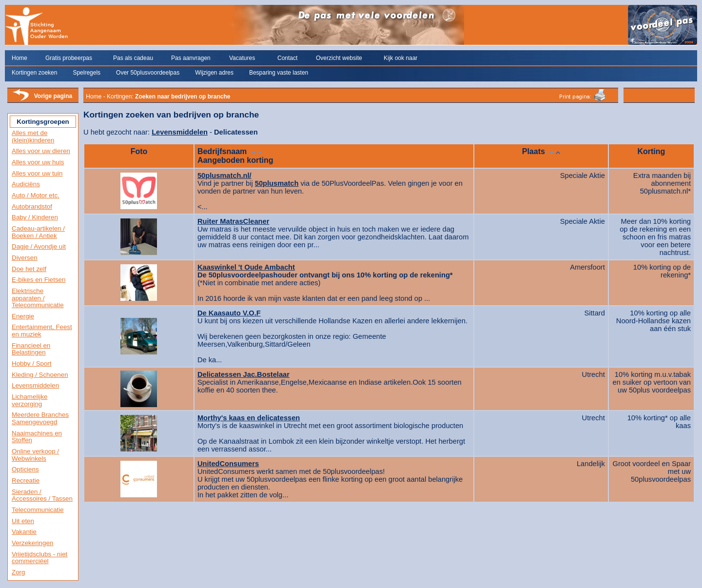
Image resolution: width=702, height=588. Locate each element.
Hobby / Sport (32, 363)
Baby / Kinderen (35, 217)
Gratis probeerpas (69, 58)
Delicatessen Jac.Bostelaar (244, 374)
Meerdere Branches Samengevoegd (40, 418)
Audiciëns (26, 184)
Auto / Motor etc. (36, 195)
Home (19, 58)
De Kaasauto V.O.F (229, 313)
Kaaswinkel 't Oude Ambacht (246, 267)
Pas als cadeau (133, 58)
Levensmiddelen (35, 385)
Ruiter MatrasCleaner (233, 221)
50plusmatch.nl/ (224, 176)
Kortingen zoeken (34, 73)
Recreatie (26, 480)
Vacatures (242, 58)
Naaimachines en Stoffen (37, 437)
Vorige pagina (53, 96)
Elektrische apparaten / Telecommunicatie (38, 298)
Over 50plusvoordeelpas (148, 73)
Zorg (18, 572)
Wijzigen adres (214, 73)
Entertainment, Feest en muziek (42, 331)
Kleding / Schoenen (40, 375)
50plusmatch (277, 183)
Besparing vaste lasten (279, 73)
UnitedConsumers (228, 464)
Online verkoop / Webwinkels (35, 455)
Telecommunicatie (38, 510)
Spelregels (87, 73)
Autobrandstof (32, 206)
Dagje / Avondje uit (39, 246)
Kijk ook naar (400, 58)
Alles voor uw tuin (37, 173)
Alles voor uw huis (38, 162)
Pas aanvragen (191, 58)
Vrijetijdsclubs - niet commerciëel (39, 558)
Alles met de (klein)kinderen (33, 137)
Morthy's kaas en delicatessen (249, 418)
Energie (23, 316)
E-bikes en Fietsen (39, 280)
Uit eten (23, 521)
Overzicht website (339, 58)
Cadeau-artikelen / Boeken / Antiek (38, 232)
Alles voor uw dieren (41, 151)
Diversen (25, 258)
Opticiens (25, 469)
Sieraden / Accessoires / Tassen (42, 495)
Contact (287, 58)
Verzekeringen (32, 543)
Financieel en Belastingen (31, 349)
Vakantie (24, 532)
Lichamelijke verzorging (29, 400)
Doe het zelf (29, 269)
